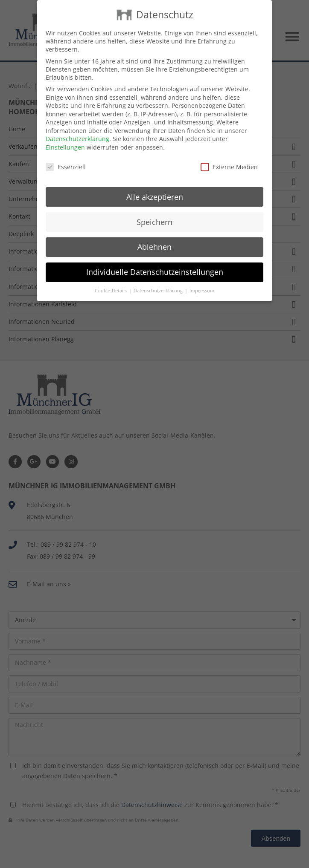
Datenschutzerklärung (77, 128)
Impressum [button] (202, 280)
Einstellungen (65, 137)
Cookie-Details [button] (111, 280)
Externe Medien (229, 157)
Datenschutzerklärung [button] (159, 280)
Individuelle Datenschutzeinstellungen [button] (155, 262)
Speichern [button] (154, 211)
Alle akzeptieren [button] (155, 186)
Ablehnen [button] (154, 236)
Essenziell (66, 157)
